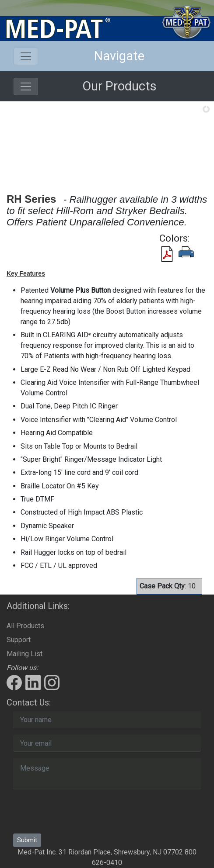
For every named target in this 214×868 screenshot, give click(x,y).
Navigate (119, 56)
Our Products (119, 86)
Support (19, 640)
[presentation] (80, 813)
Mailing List (25, 654)
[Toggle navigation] (26, 56)
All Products (25, 626)
